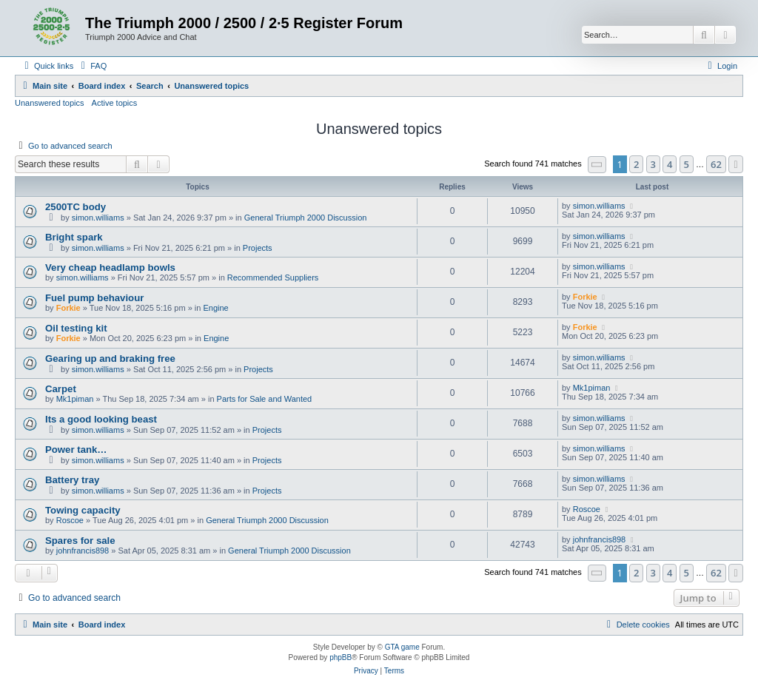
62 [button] (716, 164)
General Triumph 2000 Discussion (306, 218)
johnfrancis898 (83, 551)
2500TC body (76, 207)
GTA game (402, 647)
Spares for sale (80, 541)
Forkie (68, 308)
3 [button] (653, 164)
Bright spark (74, 237)
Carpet (61, 389)
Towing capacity (83, 510)
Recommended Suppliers (273, 277)
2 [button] (636, 164)
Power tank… (76, 450)
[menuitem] (92, 66)
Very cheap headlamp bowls (110, 267)
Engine (215, 308)
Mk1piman (75, 399)
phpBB (341, 657)
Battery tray (72, 480)
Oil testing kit (76, 328)
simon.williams (98, 218)
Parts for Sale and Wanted (265, 399)
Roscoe (70, 520)
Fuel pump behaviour (94, 298)
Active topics (115, 103)
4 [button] (670, 164)
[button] (597, 165)
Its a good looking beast (101, 419)
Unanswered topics (50, 103)
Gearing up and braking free (110, 359)
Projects (258, 248)
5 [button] (687, 164)
